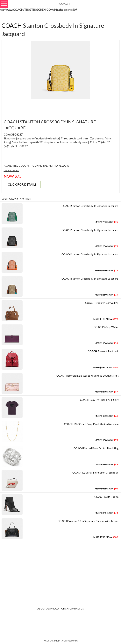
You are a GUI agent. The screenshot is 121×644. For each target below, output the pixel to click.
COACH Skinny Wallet (106, 327)
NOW (106, 222)
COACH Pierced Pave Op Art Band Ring (96, 448)
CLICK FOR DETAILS (22, 184)
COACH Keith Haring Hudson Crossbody (95, 473)
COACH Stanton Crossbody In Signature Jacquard (90, 206)
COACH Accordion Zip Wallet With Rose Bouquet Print (87, 376)
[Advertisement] (60, 107)
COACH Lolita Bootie (106, 497)
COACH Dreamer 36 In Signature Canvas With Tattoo (88, 521)
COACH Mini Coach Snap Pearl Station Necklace (91, 424)
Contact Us (77, 609)
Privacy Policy (59, 609)
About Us (43, 609)
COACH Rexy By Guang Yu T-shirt (99, 400)
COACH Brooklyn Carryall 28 (102, 303)
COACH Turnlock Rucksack (103, 351)
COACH (12, 25)
